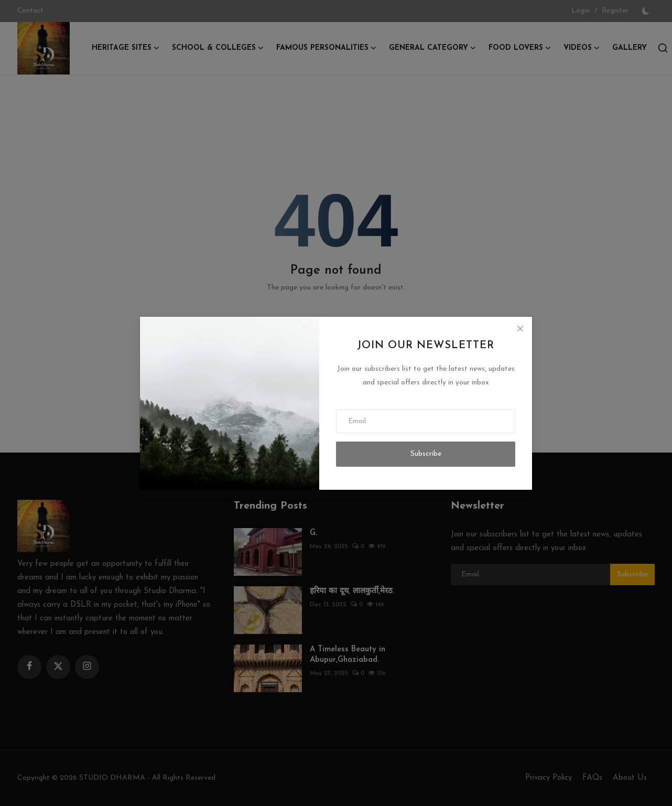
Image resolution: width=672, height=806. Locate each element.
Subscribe (426, 454)
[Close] (520, 329)
